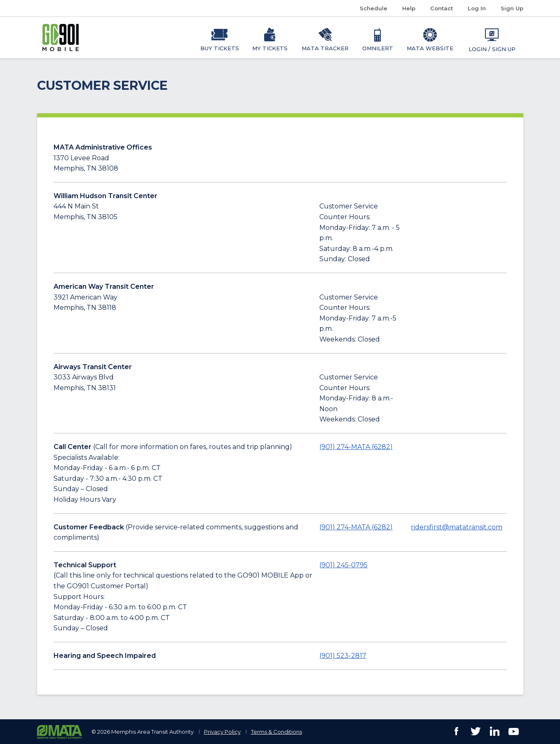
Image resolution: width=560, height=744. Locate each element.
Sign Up (512, 8)
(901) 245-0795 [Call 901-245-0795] (343, 565)
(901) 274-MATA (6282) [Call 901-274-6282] (356, 447)
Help (409, 8)
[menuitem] (220, 37)
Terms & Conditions (276, 732)
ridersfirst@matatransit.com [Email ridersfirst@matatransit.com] (457, 527)
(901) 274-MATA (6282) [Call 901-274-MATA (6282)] (356, 527)
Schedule (377, 8)
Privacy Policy (222, 732)
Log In (477, 8)
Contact (442, 8)
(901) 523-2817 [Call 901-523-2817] (343, 656)
